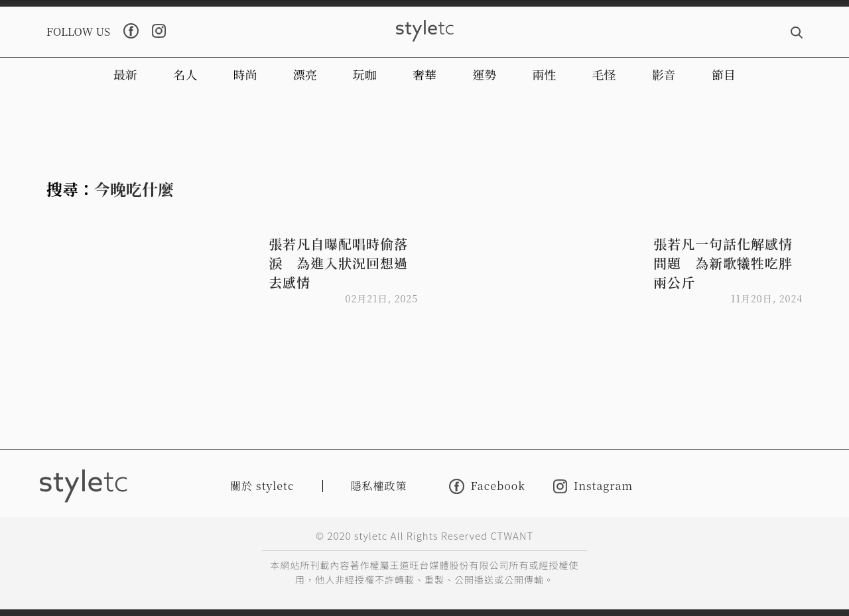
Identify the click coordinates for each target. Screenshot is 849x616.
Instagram (593, 486)
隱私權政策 (379, 486)
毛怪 (604, 74)
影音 (664, 74)
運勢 (484, 74)
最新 (125, 74)
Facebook (487, 486)
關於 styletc (262, 486)
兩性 (544, 74)
